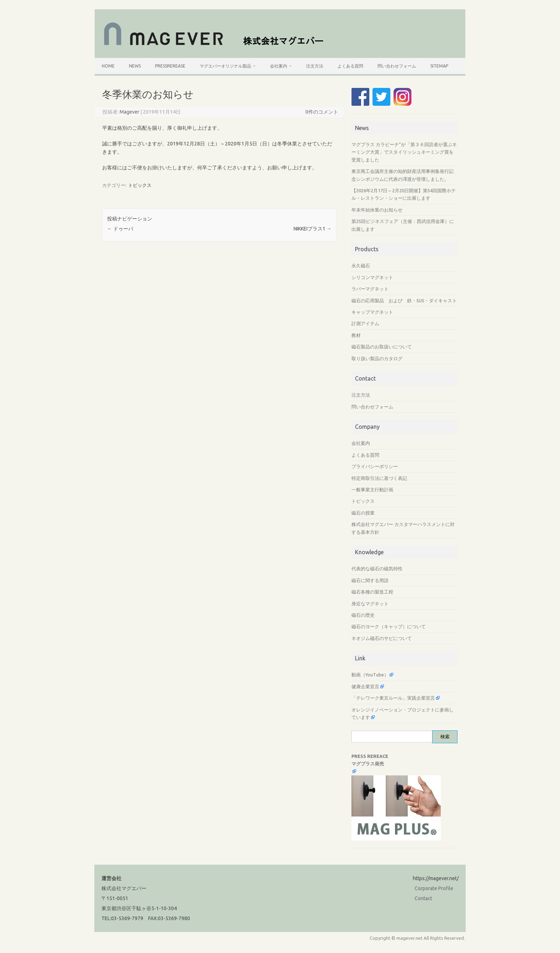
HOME (108, 66)
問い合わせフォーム (397, 66)
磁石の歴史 (363, 615)
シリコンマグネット (372, 277)
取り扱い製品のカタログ (377, 358)
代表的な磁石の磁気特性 (377, 569)
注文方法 (315, 66)
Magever (129, 112)
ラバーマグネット (370, 289)
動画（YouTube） (370, 675)
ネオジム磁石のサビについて (382, 638)
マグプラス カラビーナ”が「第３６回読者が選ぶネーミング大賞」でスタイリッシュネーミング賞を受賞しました (404, 152)
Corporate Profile (434, 888)
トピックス (140, 185)
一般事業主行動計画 (372, 490)
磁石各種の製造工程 (372, 592)
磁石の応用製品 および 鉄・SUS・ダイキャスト (404, 301)
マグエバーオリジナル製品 (225, 66)
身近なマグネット (370, 604)
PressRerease (170, 66)
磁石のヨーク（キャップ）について (389, 626)
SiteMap (439, 66)
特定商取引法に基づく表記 (379, 478)
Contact (423, 898)
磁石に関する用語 (370, 580)
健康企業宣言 (365, 686)
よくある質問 (350, 66)
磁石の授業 (363, 513)
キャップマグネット (372, 312)
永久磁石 (361, 265)
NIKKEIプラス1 (312, 229)
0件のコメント (322, 112)
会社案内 (279, 66)
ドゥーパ (120, 229)
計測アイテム (365, 323)
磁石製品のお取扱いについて (382, 347)
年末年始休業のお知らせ (377, 210)
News (135, 66)
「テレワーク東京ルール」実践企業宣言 (393, 698)
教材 (356, 335)
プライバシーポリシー (375, 466)
